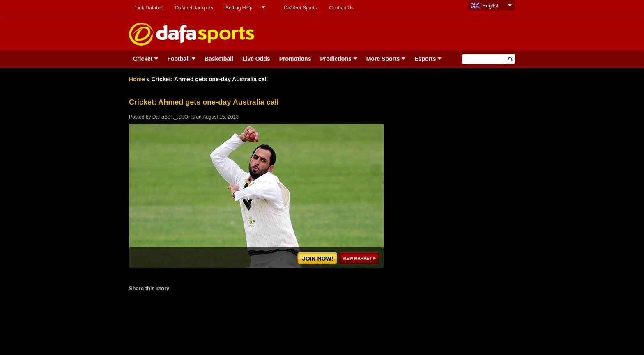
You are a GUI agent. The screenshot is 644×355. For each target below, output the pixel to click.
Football (178, 59)
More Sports (383, 59)
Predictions (336, 59)
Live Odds (256, 59)
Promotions (295, 59)
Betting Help (239, 8)
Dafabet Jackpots (194, 8)
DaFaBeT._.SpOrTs (174, 117)
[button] (510, 59)
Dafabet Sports (300, 8)
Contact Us (342, 8)
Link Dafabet (149, 8)
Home (137, 79)
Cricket (143, 59)
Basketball (219, 59)
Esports (425, 59)
